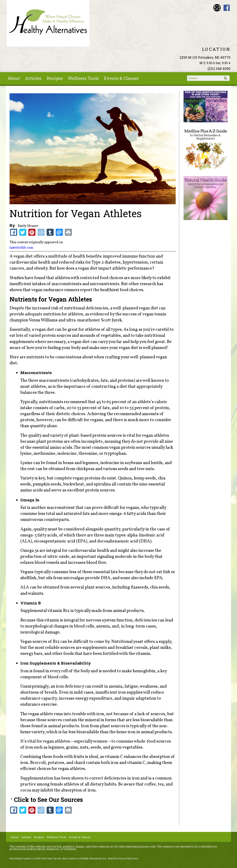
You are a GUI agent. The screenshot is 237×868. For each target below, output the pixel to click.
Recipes (55, 78)
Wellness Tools (83, 78)
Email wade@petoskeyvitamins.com (217, 8)
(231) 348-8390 (219, 69)
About (14, 78)
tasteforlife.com (21, 248)
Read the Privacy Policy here (123, 858)
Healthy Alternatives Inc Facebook (227, 8)
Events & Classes (121, 78)
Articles (33, 78)
